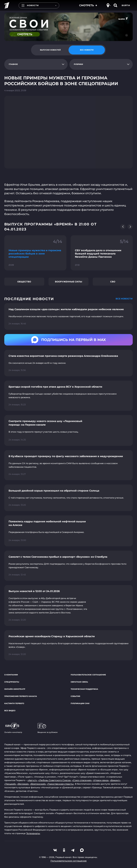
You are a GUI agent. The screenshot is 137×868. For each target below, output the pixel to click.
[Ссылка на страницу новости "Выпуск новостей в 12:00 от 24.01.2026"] (68, 605)
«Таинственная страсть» (60, 784)
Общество (24, 282)
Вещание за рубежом (48, 728)
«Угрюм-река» (101, 780)
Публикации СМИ (80, 703)
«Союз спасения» (82, 780)
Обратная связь (79, 682)
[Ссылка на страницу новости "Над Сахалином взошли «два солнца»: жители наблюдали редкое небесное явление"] (68, 316)
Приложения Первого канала (21, 696)
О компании (11, 675)
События (75, 696)
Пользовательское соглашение (88, 675)
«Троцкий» (10, 784)
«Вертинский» (38, 784)
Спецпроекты (12, 682)
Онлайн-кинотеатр (15, 689)
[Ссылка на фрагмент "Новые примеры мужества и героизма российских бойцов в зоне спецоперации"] (35, 253)
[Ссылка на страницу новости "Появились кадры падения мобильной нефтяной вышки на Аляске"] (68, 531)
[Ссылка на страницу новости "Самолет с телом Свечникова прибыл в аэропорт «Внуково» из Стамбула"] (68, 566)
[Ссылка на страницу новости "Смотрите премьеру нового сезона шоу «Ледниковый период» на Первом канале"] (68, 431)
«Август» (32, 780)
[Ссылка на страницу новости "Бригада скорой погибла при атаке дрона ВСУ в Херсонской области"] (68, 396)
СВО (113, 282)
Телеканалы (33, 833)
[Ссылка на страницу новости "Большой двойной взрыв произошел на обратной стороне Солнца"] (68, 498)
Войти (126, 5)
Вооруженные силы (68, 282)
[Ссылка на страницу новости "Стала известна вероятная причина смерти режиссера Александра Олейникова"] (68, 363)
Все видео (10, 711)
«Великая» (23, 784)
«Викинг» (115, 780)
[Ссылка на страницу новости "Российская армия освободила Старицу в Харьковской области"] (68, 645)
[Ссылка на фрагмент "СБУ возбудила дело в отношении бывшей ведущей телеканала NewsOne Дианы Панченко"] (102, 253)
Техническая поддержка (84, 689)
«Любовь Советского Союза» (55, 780)
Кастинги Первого (14, 703)
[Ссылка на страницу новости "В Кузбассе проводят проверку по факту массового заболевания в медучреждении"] (68, 465)
